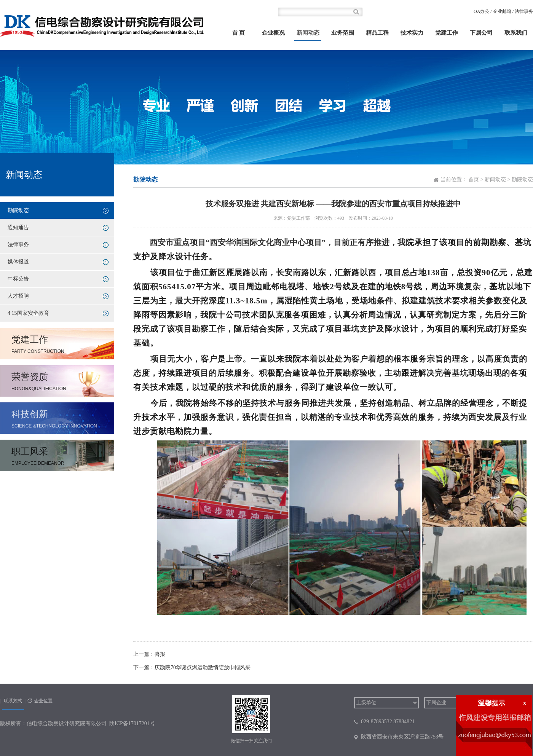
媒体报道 (18, 262)
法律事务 (524, 11)
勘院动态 (18, 210)
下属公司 (481, 33)
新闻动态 (308, 33)
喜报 (160, 654)
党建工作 (447, 33)
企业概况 (273, 33)
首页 (474, 179)
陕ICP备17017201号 (132, 723)
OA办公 (481, 11)
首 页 (239, 33)
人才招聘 (18, 296)
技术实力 (412, 33)
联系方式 (13, 701)
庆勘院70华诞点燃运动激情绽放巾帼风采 (203, 667)
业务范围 (343, 33)
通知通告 (18, 227)
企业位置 (43, 701)
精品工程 (377, 33)
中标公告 (18, 279)
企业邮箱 (502, 11)
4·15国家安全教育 (28, 313)
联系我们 (516, 33)
